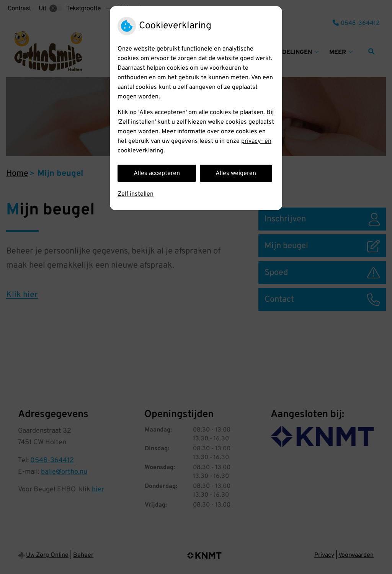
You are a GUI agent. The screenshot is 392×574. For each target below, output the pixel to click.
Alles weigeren (236, 173)
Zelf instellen (136, 194)
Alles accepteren (157, 173)
